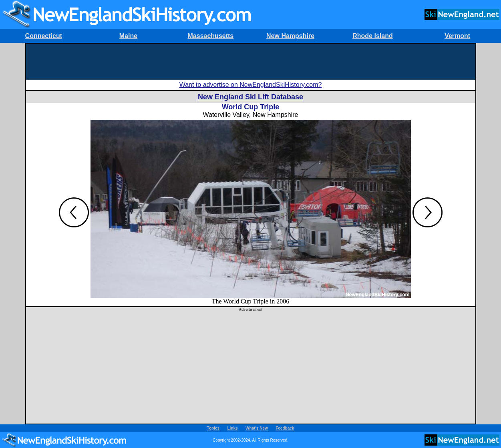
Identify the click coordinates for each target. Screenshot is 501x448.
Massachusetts (211, 36)
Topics (213, 428)
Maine (128, 36)
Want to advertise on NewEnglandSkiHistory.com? (251, 85)
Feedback (285, 428)
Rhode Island (372, 36)
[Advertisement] (251, 62)
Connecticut (44, 36)
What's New (257, 428)
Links (233, 428)
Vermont (457, 36)
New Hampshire (290, 36)
